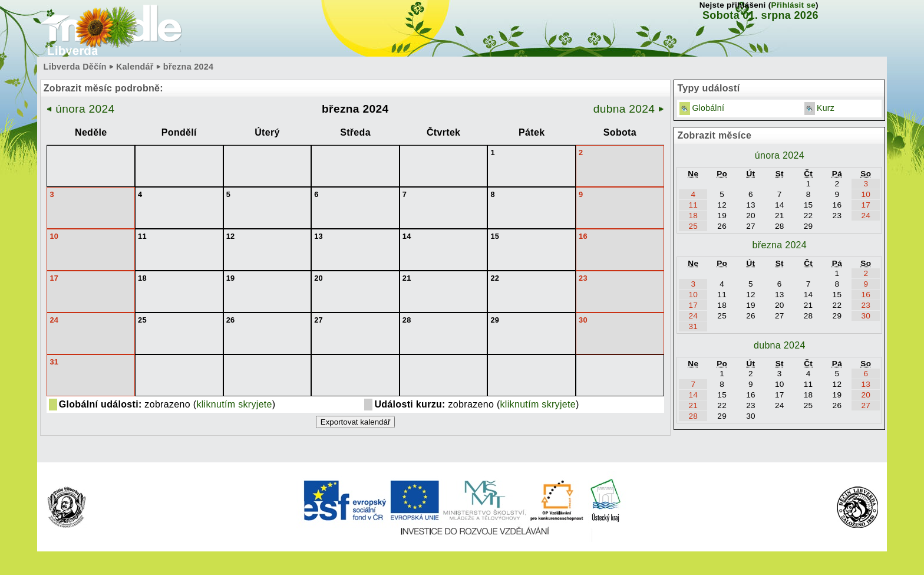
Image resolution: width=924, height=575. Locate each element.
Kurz (826, 108)
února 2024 (81, 109)
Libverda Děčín (75, 67)
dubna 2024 (629, 109)
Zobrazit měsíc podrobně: (103, 88)
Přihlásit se (794, 5)
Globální (708, 108)
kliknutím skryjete (234, 404)
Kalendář (135, 67)
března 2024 (780, 245)
